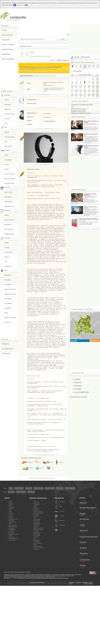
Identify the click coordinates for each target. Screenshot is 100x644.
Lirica (10, 567)
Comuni (7, 247)
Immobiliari (8, 303)
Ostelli (6, 169)
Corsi (10, 580)
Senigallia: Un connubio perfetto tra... (90, 194)
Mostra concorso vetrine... (79, 109)
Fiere (10, 566)
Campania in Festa (89, 616)
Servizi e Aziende (10, 317)
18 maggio (78, 389)
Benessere (8, 225)
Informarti (62, 581)
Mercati (11, 574)
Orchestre (8, 275)
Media (6, 243)
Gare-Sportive (13, 581)
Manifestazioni (13, 583)
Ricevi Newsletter (8, 59)
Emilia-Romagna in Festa (89, 565)
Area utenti (6, 40)
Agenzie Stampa (10, 289)
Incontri (11, 572)
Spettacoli (8, 266)
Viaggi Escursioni (10, 294)
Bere (61, 562)
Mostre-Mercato (13, 595)
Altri (68, 35)
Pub (6, 123)
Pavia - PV (66, 60)
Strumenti (8, 322)
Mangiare (62, 558)
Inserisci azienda (8, 45)
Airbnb (7, 100)
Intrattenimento (13, 575)
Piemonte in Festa (89, 576)
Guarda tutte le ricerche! (79, 397)
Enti (6, 262)
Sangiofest (78, 386)
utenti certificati (14, 634)
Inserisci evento (7, 35)
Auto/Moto (8, 285)
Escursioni (12, 589)
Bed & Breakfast (10, 179)
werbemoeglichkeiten (81, 392)
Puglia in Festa (89, 570)
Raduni (11, 592)
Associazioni (9, 252)
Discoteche (8, 197)
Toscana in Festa (89, 610)
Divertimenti (8, 202)
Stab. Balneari (9, 229)
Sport (6, 313)
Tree (73, 107)
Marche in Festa (89, 559)
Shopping (8, 280)
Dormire (62, 567)
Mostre (11, 569)
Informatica (8, 299)
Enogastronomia (13, 590)
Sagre (10, 557)
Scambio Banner (8, 349)
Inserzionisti (6, 353)
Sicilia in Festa (89, 622)
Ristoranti (8, 104)
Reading (11, 587)
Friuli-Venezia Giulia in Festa (89, 593)
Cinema (11, 560)
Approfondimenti (8, 49)
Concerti (11, 571)
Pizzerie (7, 119)
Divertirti (62, 572)
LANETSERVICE (89, 640)
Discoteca (11, 577)
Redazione (6, 344)
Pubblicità (85, 638)
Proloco (7, 257)
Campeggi (8, 160)
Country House (9, 114)
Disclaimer (78, 638)
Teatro (10, 558)
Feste (10, 561)
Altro (61, 586)
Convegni (11, 584)
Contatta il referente (49, 121)
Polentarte (78, 383)
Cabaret (11, 564)
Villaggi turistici (9, 183)
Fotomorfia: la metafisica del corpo (82, 105)
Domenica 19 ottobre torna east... (81, 113)
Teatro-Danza (12, 578)
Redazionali (6, 54)
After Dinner (8, 146)
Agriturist (7, 109)
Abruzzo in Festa (89, 588)
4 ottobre (77, 379)
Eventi (4, 30)
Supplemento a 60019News (37, 638)
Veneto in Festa (89, 599)
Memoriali (11, 593)
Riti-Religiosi (12, 586)
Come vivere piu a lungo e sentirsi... (88, 218)
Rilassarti (62, 577)
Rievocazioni (12, 596)
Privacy (91, 638)
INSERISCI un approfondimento (45, 76)
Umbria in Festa (89, 605)
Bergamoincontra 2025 (78, 111)
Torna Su (93, 539)
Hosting (70, 640)
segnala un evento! (60, 633)
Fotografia (8, 308)
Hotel (6, 155)
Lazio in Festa (89, 582)
